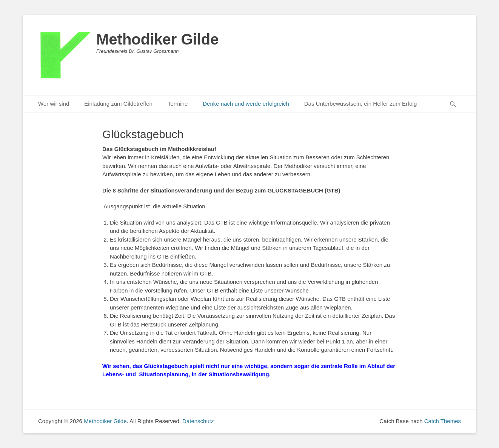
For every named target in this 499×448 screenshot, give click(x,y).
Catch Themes (443, 421)
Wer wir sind (54, 104)
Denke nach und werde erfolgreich (246, 104)
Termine (178, 104)
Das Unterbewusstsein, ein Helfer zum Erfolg (360, 104)
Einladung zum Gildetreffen (118, 104)
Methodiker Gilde (158, 39)
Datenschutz (198, 421)
